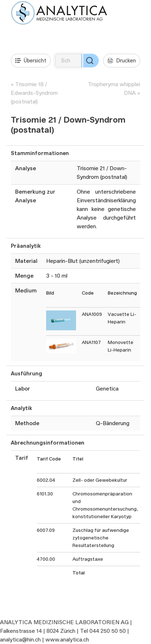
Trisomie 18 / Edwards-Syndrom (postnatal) (34, 93)
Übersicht (31, 61)
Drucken (122, 61)
